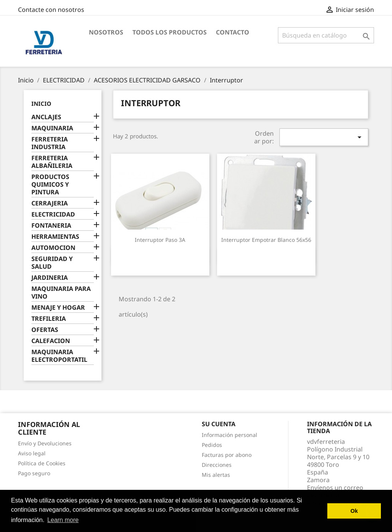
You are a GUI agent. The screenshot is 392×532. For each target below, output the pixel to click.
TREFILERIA (49, 319)
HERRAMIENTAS (55, 237)
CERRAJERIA (50, 203)
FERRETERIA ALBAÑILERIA (52, 162)
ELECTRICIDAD (53, 214)
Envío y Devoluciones (45, 443)
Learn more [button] (63, 520)
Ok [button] (354, 511)
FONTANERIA (51, 226)
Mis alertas (216, 475)
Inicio (41, 103)
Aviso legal (32, 453)
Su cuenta (219, 424)
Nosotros (106, 32)
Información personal (229, 435)
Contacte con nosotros (51, 10)
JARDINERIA (50, 278)
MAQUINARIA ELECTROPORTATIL (59, 356)
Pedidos (212, 445)
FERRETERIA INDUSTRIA (50, 143)
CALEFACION (51, 341)
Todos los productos (170, 32)
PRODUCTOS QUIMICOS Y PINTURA (50, 185)
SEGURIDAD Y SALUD (52, 263)
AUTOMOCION (53, 248)
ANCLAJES (46, 117)
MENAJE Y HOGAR (58, 308)
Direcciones (217, 465)
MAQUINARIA (52, 128)
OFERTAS (45, 330)
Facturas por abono (227, 455)
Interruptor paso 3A (160, 240)
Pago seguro (34, 473)
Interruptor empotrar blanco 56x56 (266, 240)
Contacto (233, 32)
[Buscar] (326, 35)
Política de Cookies (42, 463)
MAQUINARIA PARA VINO (61, 293)
